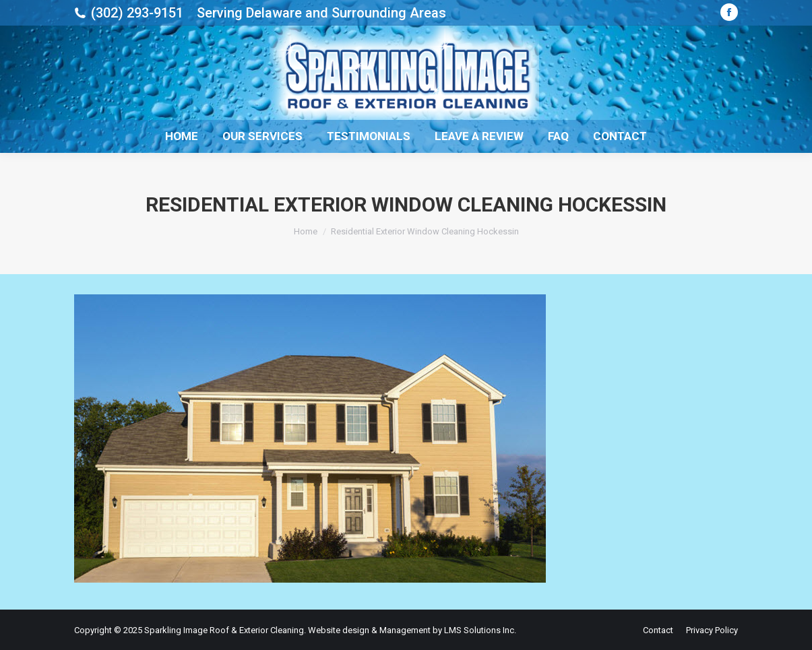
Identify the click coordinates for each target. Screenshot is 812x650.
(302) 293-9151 (137, 13)
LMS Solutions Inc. (480, 630)
